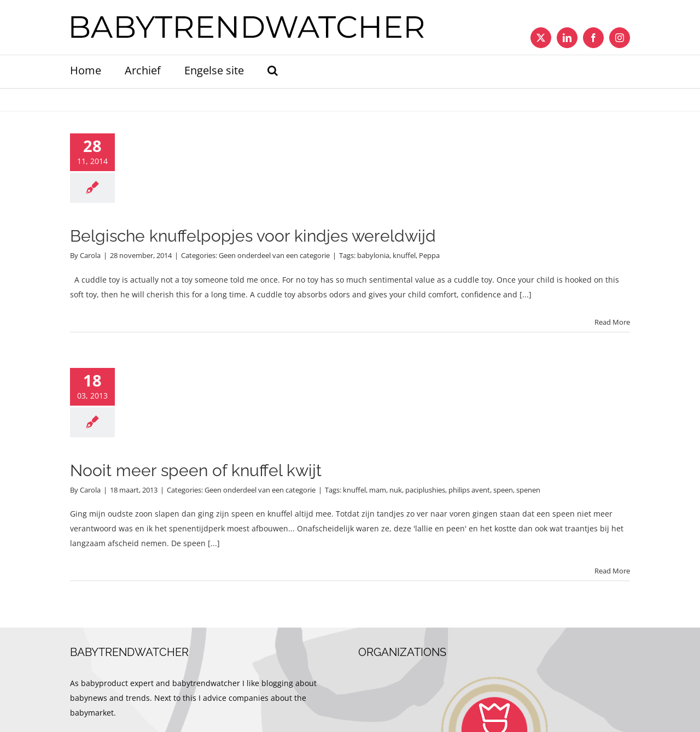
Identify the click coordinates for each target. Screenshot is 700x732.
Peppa (429, 255)
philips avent (469, 490)
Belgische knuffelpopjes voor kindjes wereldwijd (253, 236)
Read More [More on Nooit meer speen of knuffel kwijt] (612, 571)
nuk (396, 490)
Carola (90, 255)
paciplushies (425, 490)
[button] (273, 72)
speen (503, 490)
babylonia (373, 255)
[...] (526, 294)
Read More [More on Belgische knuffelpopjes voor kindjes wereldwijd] (612, 322)
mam (378, 490)
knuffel (404, 255)
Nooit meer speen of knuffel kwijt (196, 470)
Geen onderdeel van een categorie (274, 255)
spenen (528, 490)
